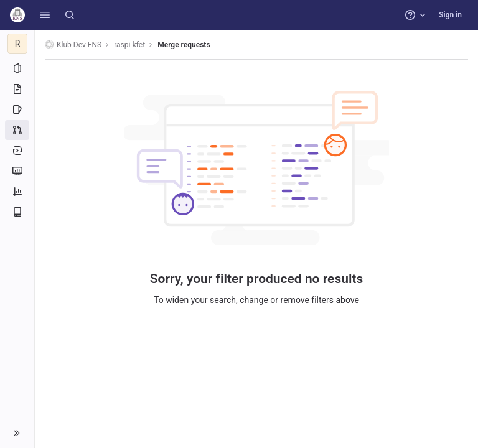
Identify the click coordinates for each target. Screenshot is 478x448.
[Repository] (17, 89)
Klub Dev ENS (73, 44)
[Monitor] (17, 171)
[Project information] (17, 68)
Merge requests (184, 45)
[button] (45, 15)
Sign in (450, 15)
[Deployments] (17, 151)
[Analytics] (17, 192)
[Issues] (17, 110)
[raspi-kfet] (17, 44)
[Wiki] (17, 212)
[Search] (70, 15)
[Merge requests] (17, 130)
